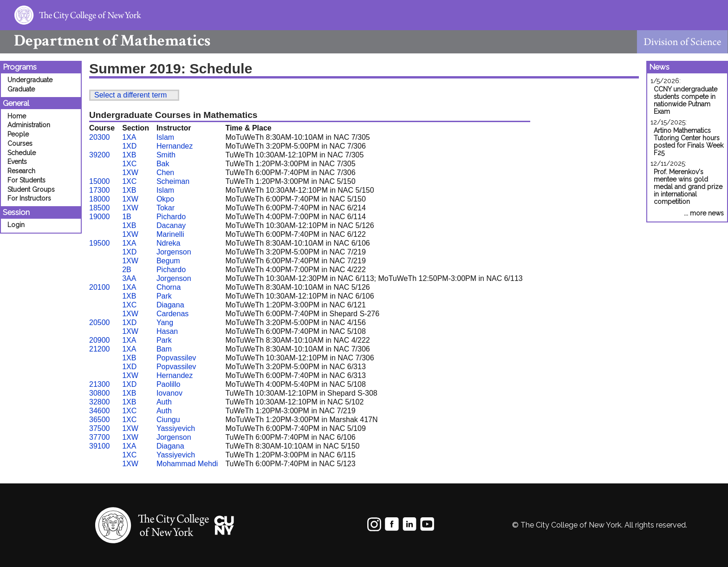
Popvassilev (176, 358)
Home (17, 116)
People (18, 134)
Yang (165, 323)
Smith (166, 155)
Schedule (22, 153)
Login (16, 225)
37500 (100, 428)
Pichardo (171, 217)
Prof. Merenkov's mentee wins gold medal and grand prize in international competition (688, 187)
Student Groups (31, 189)
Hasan (167, 331)
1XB (129, 155)
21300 (100, 384)
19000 (100, 217)
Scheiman (173, 181)
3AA (129, 278)
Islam (165, 137)
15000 (100, 181)
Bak (163, 164)
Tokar (166, 208)
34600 (100, 411)
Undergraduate (30, 80)
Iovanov (169, 393)
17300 (100, 190)
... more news (704, 213)
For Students (26, 180)
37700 (100, 437)
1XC (129, 164)
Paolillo (169, 384)
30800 (100, 393)
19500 (100, 243)
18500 (100, 208)
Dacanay (171, 225)
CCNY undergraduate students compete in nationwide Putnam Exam (686, 100)
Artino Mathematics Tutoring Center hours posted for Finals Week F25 (689, 142)
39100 (100, 446)
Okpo (165, 199)
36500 (100, 420)
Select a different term (130, 95)
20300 (100, 137)
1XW (130, 173)
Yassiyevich (176, 428)
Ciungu (168, 420)
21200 (100, 349)
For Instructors (29, 198)
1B (127, 217)
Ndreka (169, 243)
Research (21, 171)
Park (164, 296)
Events (17, 162)
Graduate (21, 89)
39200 (100, 155)
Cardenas (172, 314)
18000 (100, 199)
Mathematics (105, 41)
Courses (20, 143)
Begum (168, 261)
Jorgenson (174, 252)
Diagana (170, 305)
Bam (164, 349)
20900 (100, 340)
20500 (100, 323)
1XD (129, 146)
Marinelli (170, 234)
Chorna (169, 287)
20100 (100, 287)
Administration (29, 125)
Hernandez (175, 146)
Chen (165, 173)
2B (127, 270)
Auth (164, 402)
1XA (129, 137)
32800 (100, 402)
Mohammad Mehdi (187, 464)
